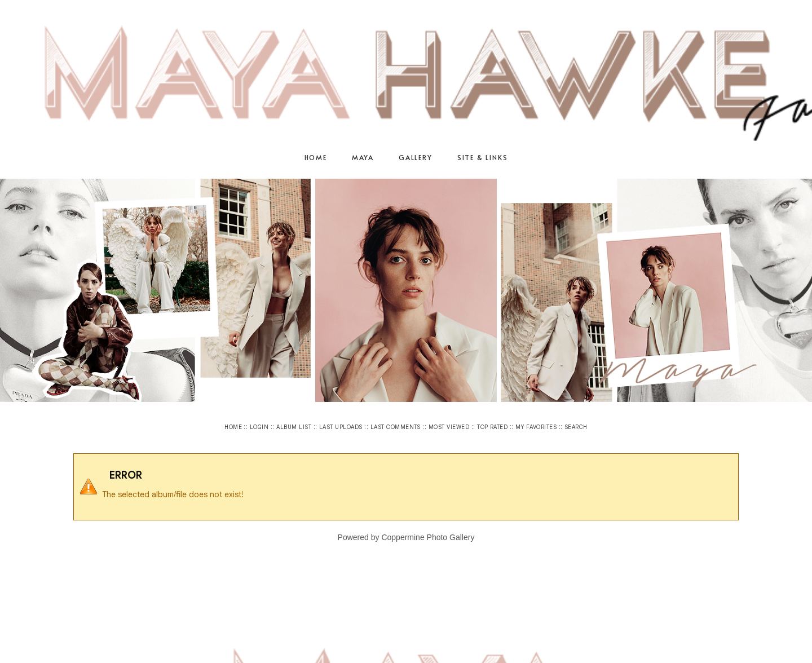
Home (316, 157)
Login (259, 427)
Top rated (492, 427)
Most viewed (449, 427)
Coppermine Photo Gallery (428, 537)
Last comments (396, 427)
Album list (294, 427)
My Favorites (536, 427)
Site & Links (483, 157)
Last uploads (341, 427)
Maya (363, 157)
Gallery (416, 157)
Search (576, 427)
